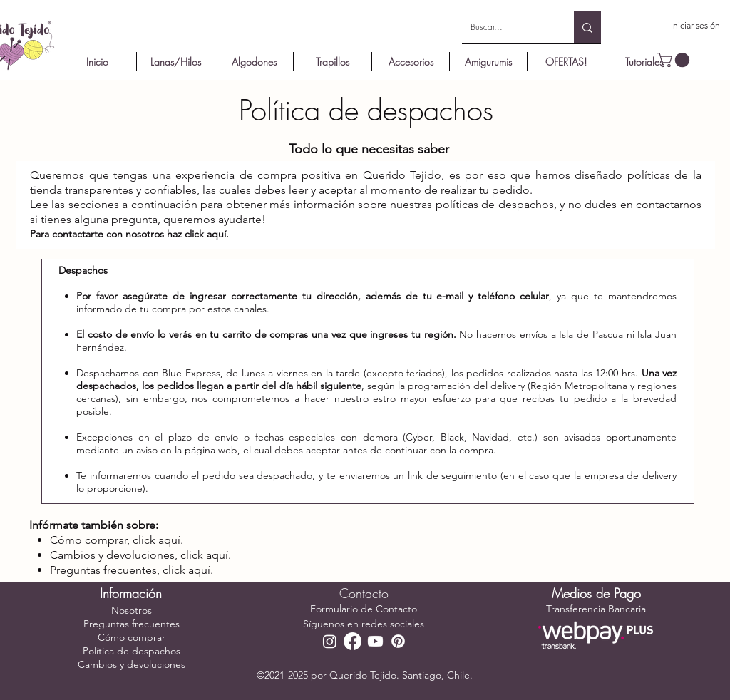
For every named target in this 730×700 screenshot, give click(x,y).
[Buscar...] (507, 27)
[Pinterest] (398, 641)
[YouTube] (375, 641)
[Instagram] (330, 641)
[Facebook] (353, 641)
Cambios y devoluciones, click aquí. (140, 555)
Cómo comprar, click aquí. (117, 540)
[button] (675, 60)
